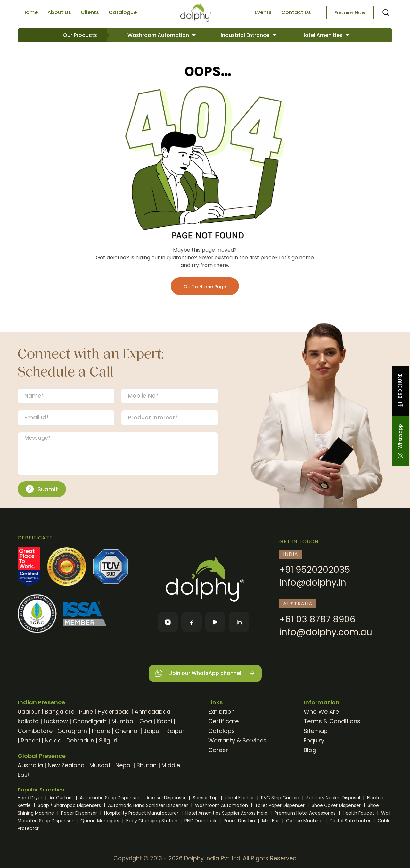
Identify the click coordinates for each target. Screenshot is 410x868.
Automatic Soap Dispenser (110, 798)
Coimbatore (35, 731)
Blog (310, 750)
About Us (59, 12)
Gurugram (72, 731)
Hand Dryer (31, 798)
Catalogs (221, 731)
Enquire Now (350, 13)
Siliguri (108, 740)
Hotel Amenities (323, 35)
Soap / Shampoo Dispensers (70, 805)
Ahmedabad (152, 712)
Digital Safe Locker (351, 821)
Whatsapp (400, 441)
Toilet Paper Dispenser (280, 805)
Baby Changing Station (152, 821)
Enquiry (314, 740)
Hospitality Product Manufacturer (142, 813)
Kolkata (28, 721)
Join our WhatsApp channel (205, 673)
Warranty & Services (237, 740)
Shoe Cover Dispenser (337, 805)
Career (218, 750)
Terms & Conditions (332, 721)
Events (263, 12)
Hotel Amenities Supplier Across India (227, 813)
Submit (42, 489)
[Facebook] (192, 622)
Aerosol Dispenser (167, 798)
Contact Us (296, 12)
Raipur (175, 731)
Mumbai (123, 721)
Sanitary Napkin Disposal (334, 798)
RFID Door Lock (201, 821)
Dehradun (80, 740)
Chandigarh (90, 721)
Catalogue (123, 12)
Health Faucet (359, 813)
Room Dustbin (240, 821)
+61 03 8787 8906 (317, 619)
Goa (146, 721)
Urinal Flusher (240, 798)
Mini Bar (271, 821)
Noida (53, 740)
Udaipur (29, 712)
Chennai (127, 731)
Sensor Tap (206, 798)
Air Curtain (62, 798)
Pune (86, 712)
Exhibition (221, 712)
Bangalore (60, 712)
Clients (90, 12)
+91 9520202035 (315, 570)
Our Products (80, 35)
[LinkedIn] (239, 622)
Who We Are (321, 712)
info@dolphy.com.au (326, 632)
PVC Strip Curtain (281, 798)
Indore (101, 731)
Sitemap (316, 731)
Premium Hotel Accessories (306, 813)
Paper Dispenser (80, 813)
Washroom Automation (159, 35)
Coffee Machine (305, 821)
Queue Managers (100, 821)
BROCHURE (400, 391)
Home (30, 12)
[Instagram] (168, 622)
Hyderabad (114, 712)
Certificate (223, 721)
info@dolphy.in (313, 583)
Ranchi (30, 740)
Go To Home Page (205, 287)
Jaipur (152, 731)
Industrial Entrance (246, 35)
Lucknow (56, 721)
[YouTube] (215, 622)
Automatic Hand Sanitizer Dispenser (149, 805)
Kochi (164, 721)
